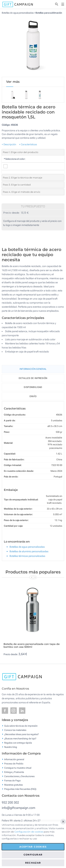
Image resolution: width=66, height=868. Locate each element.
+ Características (28, 144)
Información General (33, 369)
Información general (14, 759)
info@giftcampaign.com (18, 808)
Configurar (33, 855)
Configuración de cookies (29, 832)
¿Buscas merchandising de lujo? (20, 738)
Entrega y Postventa (14, 772)
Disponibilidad (33, 387)
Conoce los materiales (15, 730)
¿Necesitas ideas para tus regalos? (21, 734)
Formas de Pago (12, 781)
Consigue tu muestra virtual (18, 768)
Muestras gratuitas (13, 785)
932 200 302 (10, 802)
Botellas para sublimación (49, 13)
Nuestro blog (11, 747)
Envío (33, 396)
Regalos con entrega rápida (18, 743)
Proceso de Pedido (14, 764)
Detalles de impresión (33, 378)
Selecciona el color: (15, 159)
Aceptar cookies (33, 847)
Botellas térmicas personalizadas (27, 556)
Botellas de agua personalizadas (18, 13)
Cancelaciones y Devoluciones (19, 776)
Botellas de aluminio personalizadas (29, 551)
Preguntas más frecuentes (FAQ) (20, 789)
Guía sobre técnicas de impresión (21, 726)
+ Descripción (9, 144)
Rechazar (33, 863)
